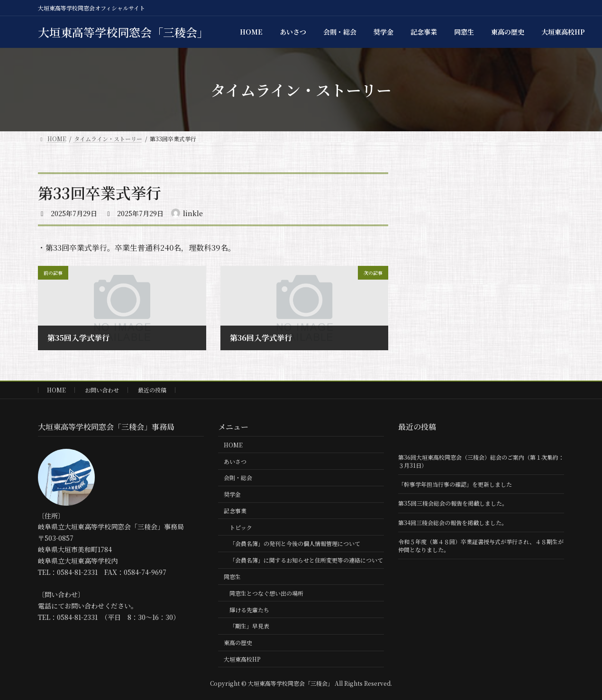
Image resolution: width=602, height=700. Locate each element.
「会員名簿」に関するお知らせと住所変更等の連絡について (306, 560)
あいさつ (235, 461)
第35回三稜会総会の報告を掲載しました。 (453, 503)
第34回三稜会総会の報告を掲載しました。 (453, 523)
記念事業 (235, 511)
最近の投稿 (152, 390)
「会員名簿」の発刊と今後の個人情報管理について (295, 543)
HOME (56, 390)
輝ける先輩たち (249, 609)
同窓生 (232, 577)
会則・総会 (238, 477)
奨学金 (232, 494)
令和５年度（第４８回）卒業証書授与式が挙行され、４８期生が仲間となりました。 (481, 545)
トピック (241, 527)
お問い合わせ (102, 390)
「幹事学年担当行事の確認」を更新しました (455, 484)
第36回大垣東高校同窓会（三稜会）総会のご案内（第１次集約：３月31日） (481, 461)
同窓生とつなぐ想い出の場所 (266, 593)
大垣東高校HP (242, 659)
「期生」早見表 (249, 626)
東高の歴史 (238, 642)
